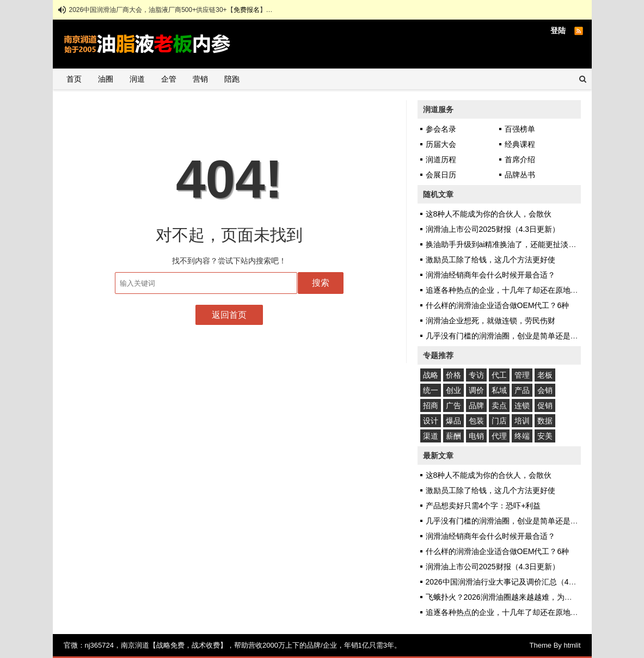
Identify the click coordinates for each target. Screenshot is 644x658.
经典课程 (520, 144)
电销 (476, 436)
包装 (476, 421)
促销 (545, 405)
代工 (499, 375)
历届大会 (441, 144)
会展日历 (441, 175)
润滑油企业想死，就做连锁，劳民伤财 (490, 321)
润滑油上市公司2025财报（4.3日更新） (493, 229)
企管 (169, 79)
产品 (522, 390)
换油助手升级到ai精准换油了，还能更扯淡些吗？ (509, 244)
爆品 (453, 421)
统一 (431, 390)
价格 (453, 375)
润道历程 (441, 159)
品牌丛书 (520, 175)
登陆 (558, 30)
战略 (431, 375)
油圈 (106, 79)
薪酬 (453, 436)
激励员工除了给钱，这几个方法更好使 (490, 260)
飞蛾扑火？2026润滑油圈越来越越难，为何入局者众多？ (522, 597)
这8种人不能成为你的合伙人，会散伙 (489, 214)
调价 (476, 390)
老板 (545, 375)
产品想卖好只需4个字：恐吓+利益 (483, 506)
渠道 (431, 436)
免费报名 (247, 10)
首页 (74, 79)
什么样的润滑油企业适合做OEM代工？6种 (498, 305)
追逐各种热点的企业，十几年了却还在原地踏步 (506, 290)
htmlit (572, 645)
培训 (522, 421)
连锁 (522, 405)
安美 (545, 436)
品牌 (476, 405)
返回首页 (229, 315)
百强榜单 (520, 129)
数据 (545, 421)
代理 (499, 436)
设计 (431, 421)
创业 (453, 390)
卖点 (499, 405)
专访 (476, 375)
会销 (545, 390)
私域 (499, 390)
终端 (522, 436)
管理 (522, 375)
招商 (431, 405)
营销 (200, 79)
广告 (453, 405)
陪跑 (232, 79)
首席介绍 (520, 159)
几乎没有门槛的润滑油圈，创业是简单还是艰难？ (510, 336)
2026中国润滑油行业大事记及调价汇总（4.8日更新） (516, 582)
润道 (137, 79)
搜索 (321, 283)
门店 (499, 421)
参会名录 (441, 129)
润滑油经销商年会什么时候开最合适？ (490, 275)
